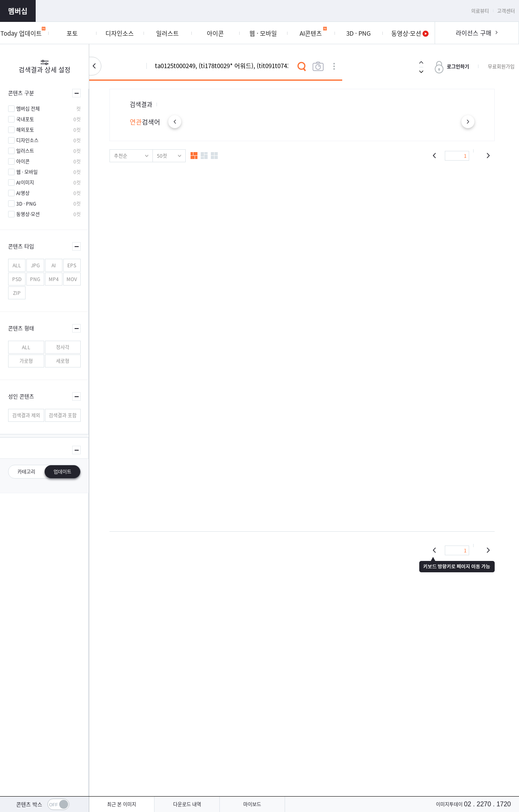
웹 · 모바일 (27, 172)
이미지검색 (318, 67)
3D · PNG (26, 204)
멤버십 (18, 11)
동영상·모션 (28, 214)
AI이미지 (25, 183)
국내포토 (25, 119)
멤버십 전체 (28, 109)
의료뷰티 (480, 11)
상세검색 (334, 67)
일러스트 (25, 151)
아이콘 (23, 161)
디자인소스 (27, 140)
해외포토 (25, 130)
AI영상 (23, 193)
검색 (302, 67)
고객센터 (506, 11)
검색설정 (95, 66)
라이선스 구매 (474, 33)
